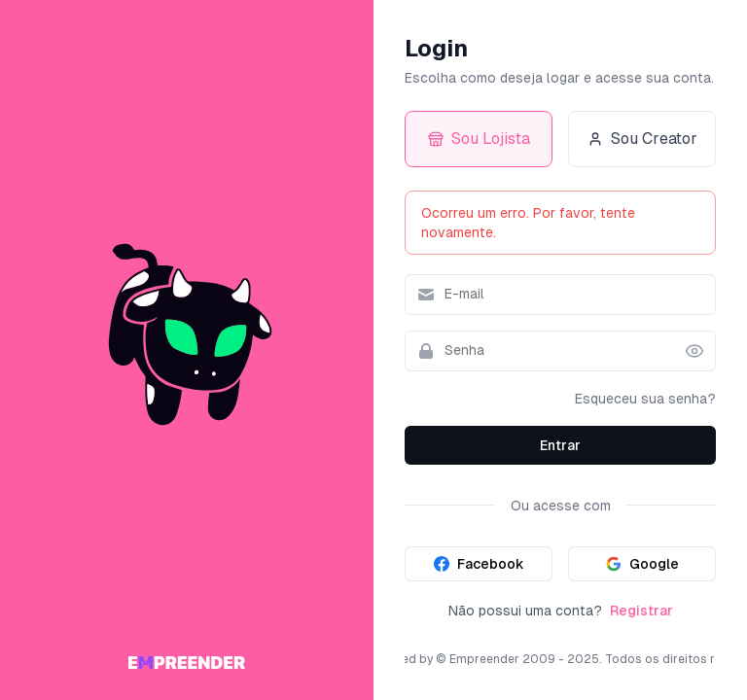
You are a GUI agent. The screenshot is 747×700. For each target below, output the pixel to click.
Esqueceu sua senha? (645, 399)
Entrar (560, 445)
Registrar (641, 611)
